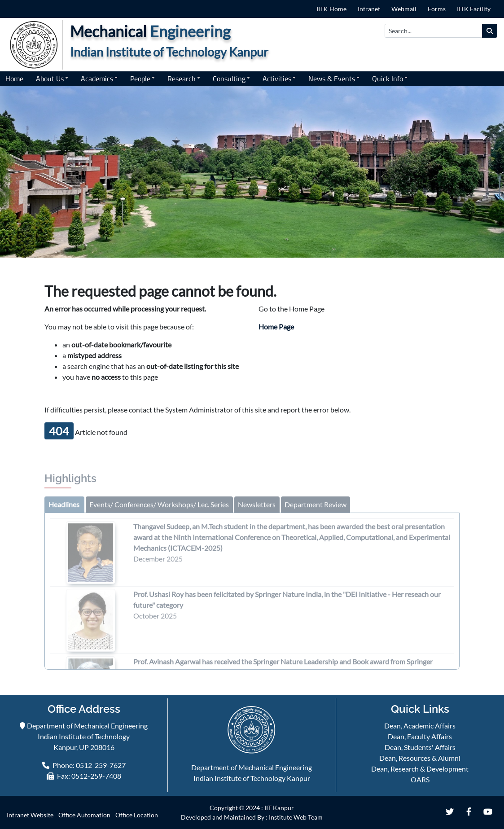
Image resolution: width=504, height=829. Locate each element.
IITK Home (331, 9)
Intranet (369, 9)
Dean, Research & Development (420, 769)
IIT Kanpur (279, 808)
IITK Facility (474, 9)
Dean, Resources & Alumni (420, 758)
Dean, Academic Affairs (420, 726)
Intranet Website (30, 815)
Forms (437, 9)
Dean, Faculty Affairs (420, 736)
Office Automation (84, 815)
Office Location (137, 815)
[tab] (64, 507)
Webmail (404, 9)
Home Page (276, 327)
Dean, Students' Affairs (420, 747)
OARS (420, 779)
